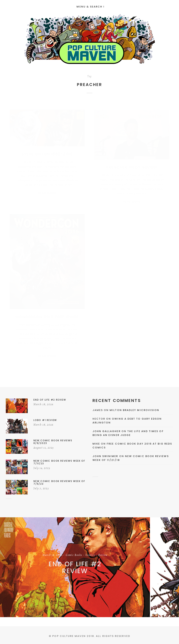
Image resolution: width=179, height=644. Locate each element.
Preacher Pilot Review (132, 163)
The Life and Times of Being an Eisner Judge (128, 433)
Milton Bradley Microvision (134, 410)
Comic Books (74, 555)
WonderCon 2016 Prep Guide (47, 316)
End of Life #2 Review (75, 568)
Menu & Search (90, 7)
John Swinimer (105, 456)
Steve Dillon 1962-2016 (47, 150)
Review (103, 555)
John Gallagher (107, 431)
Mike (96, 444)
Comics (90, 555)
